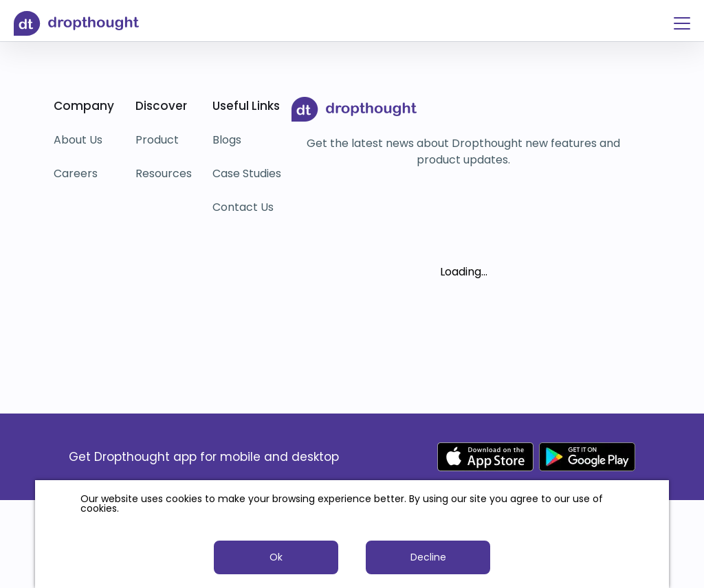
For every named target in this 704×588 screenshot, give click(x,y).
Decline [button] (428, 557)
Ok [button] (276, 557)
